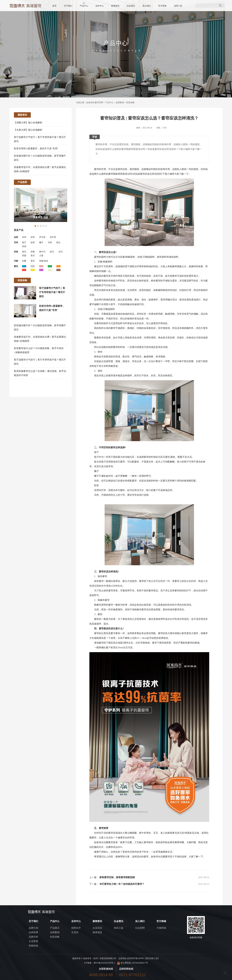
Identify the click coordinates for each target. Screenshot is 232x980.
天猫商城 (161, 928)
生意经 (75, 932)
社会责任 (131, 6)
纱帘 (33, 237)
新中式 (42, 252)
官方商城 (162, 6)
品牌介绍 (33, 928)
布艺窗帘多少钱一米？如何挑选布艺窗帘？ (122, 884)
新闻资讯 (115, 6)
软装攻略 (130, 103)
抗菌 (24, 261)
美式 (33, 256)
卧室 (33, 243)
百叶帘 (53, 237)
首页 (55, 6)
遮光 (33, 261)
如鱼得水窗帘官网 (95, 103)
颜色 (16, 266)
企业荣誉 (33, 941)
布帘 (24, 237)
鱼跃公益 (119, 928)
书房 (50, 243)
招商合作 (76, 928)
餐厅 (41, 243)
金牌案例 (120, 103)
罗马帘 (42, 237)
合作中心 (100, 6)
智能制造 (33, 946)
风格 (16, 252)
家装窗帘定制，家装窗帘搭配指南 (117, 877)
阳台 (58, 243)
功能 (16, 261)
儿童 (41, 256)
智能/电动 (44, 261)
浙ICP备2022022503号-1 (104, 963)
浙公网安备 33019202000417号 (132, 963)
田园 (24, 256)
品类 (16, 237)
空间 (16, 243)
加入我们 (147, 6)
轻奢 (33, 252)
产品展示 (55, 928)
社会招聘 (140, 928)
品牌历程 (33, 937)
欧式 (52, 252)
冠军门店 (178, 6)
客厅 (24, 243)
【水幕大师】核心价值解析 (28, 130)
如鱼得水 (99, 842)
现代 (24, 252)
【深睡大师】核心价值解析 (28, 123)
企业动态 (97, 928)
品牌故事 (33, 932)
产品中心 (84, 6)
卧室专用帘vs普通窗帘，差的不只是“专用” (36, 149)
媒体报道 (97, 932)
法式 (61, 252)
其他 (24, 246)
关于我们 (68, 6)
